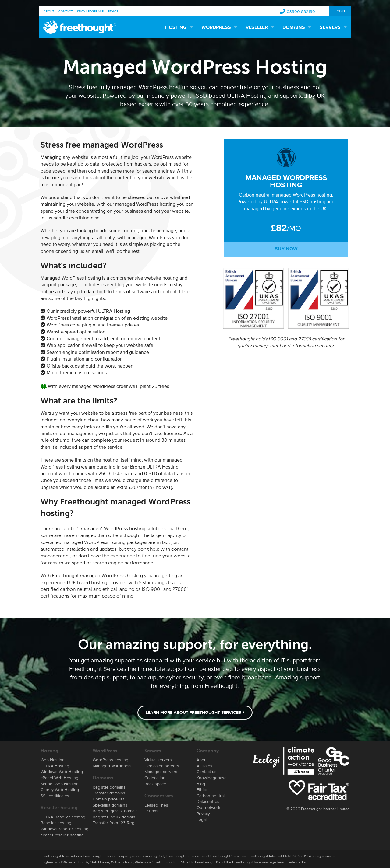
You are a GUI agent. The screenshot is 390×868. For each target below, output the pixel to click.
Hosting (176, 28)
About (49, 11)
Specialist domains (110, 805)
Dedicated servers (162, 766)
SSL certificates (55, 796)
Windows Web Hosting (62, 772)
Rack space (155, 784)
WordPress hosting (110, 760)
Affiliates (204, 766)
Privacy (203, 814)
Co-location (155, 778)
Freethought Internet (183, 856)
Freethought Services (228, 856)
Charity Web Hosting (60, 790)
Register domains (109, 787)
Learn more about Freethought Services (195, 712)
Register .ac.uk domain (114, 817)
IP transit (152, 811)
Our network (208, 807)
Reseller (257, 28)
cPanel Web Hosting (59, 778)
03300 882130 (301, 12)
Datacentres (208, 801)
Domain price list (108, 799)
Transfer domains (109, 793)
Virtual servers (158, 760)
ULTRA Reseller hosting (63, 817)
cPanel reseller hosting (62, 835)
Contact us (207, 772)
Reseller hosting (56, 823)
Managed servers (161, 772)
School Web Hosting (60, 784)
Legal (202, 819)
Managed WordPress (112, 766)
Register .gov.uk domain (115, 811)
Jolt (161, 856)
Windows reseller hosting (64, 829)
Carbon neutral (211, 796)
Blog (201, 784)
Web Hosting (53, 760)
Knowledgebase (90, 11)
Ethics (113, 11)
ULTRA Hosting (55, 766)
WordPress (216, 28)
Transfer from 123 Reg (113, 823)
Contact (66, 11)
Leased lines (156, 805)
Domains (294, 28)
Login (340, 11)
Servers (330, 28)
